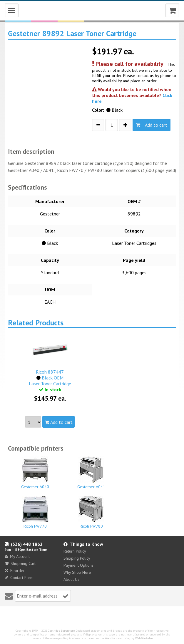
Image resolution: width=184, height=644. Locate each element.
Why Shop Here (77, 572)
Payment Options (78, 565)
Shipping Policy (77, 558)
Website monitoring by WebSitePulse (129, 638)
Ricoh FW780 (91, 512)
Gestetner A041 (91, 473)
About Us (71, 579)
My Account (17, 556)
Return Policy (75, 551)
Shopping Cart (20, 563)
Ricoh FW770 (35, 512)
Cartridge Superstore (61, 631)
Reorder (15, 571)
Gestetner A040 (35, 473)
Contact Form (19, 578)
